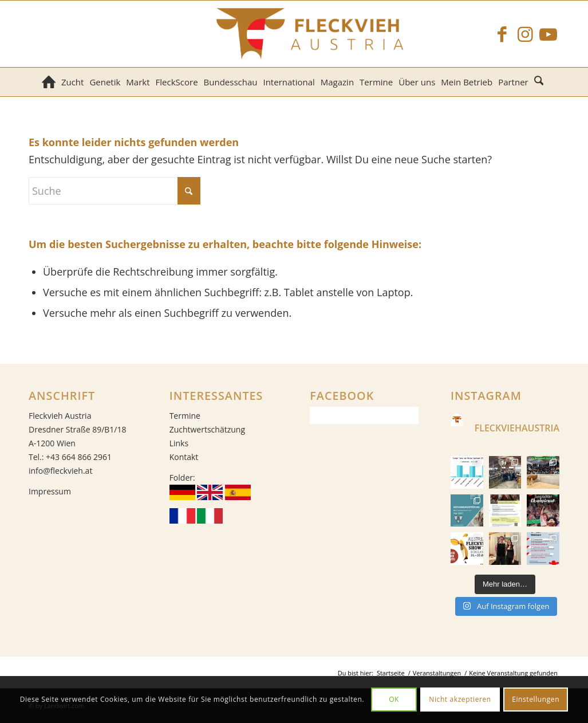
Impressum (50, 491)
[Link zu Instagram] (525, 34)
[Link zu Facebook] (502, 34)
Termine (185, 416)
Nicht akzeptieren (460, 699)
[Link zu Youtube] (548, 34)
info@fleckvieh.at (60, 471)
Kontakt (184, 457)
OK (394, 699)
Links (179, 443)
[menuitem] (49, 82)
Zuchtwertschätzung (207, 429)
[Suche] (540, 82)
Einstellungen (536, 699)
